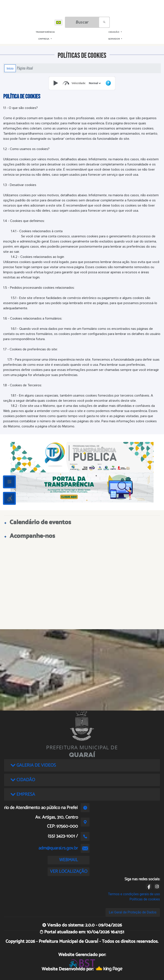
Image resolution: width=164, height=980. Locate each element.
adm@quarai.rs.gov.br (58, 848)
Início (10, 68)
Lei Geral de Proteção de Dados (133, 912)
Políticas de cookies (145, 899)
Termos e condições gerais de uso (134, 894)
